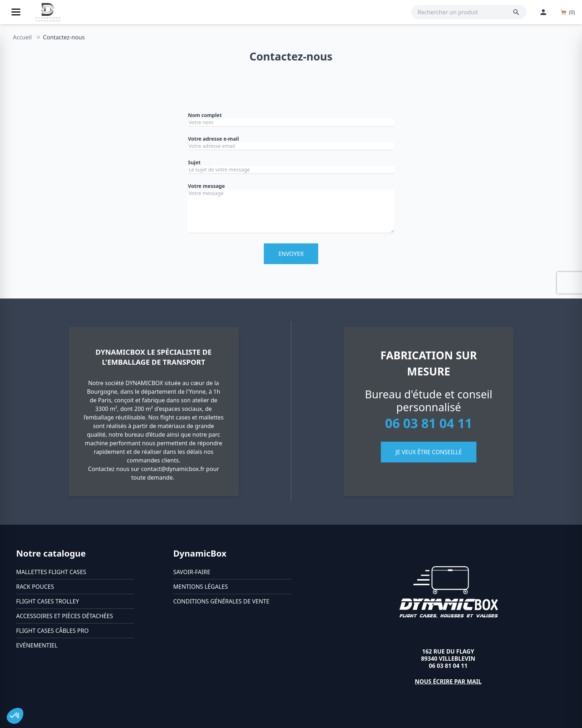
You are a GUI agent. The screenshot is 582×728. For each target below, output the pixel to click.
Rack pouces (35, 587)
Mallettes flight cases (51, 572)
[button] (15, 716)
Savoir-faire (192, 572)
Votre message (206, 186)
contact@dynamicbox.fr (173, 469)
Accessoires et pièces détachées (65, 616)
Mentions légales (201, 587)
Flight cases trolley (48, 601)
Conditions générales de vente (221, 601)
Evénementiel (37, 645)
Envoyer (291, 254)
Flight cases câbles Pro (52, 631)
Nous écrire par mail (448, 681)
